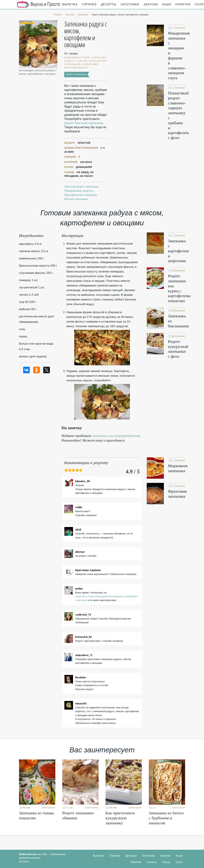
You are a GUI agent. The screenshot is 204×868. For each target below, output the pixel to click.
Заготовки (130, 4)
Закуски (151, 4)
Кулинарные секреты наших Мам (39, 4)
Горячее (89, 4)
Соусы (166, 862)
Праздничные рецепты (79, 191)
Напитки (183, 4)
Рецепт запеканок (76, 74)
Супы (179, 862)
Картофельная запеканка (80, 195)
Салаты (151, 862)
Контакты (24, 861)
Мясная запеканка (76, 199)
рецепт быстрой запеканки (83, 123)
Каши (167, 4)
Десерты (109, 4)
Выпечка (70, 4)
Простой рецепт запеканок (81, 187)
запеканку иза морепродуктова (116, 436)
